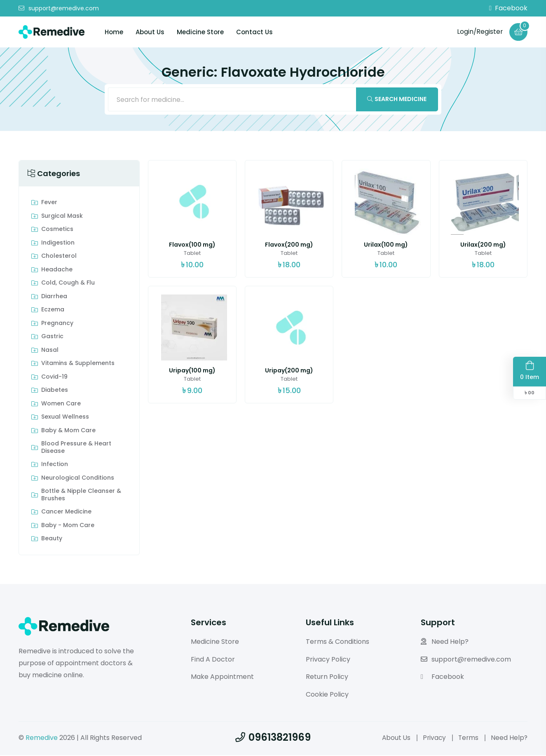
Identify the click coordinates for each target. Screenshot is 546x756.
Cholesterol (59, 257)
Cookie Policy (327, 695)
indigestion (58, 244)
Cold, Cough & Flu (68, 284)
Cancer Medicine (66, 513)
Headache (57, 271)
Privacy (433, 738)
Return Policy (327, 678)
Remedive (42, 738)
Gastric (52, 338)
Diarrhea (54, 297)
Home (114, 32)
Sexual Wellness (65, 418)
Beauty (52, 540)
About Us (150, 32)
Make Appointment (222, 678)
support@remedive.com (59, 8)
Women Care (61, 405)
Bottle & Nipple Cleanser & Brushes (81, 496)
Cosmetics (57, 231)
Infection (55, 466)
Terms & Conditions (337, 642)
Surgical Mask (62, 217)
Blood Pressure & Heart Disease (76, 449)
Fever (49, 204)
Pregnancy (57, 324)
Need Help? (445, 642)
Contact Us (254, 32)
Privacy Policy (328, 660)
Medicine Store (200, 32)
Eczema (53, 311)
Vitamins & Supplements (78, 365)
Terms (467, 738)
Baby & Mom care (68, 431)
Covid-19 (54, 378)
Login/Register (479, 32)
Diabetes (55, 391)
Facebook (508, 8)
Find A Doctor (213, 660)
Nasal (50, 351)
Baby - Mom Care (68, 526)
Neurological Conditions (78, 479)
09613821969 (273, 738)
